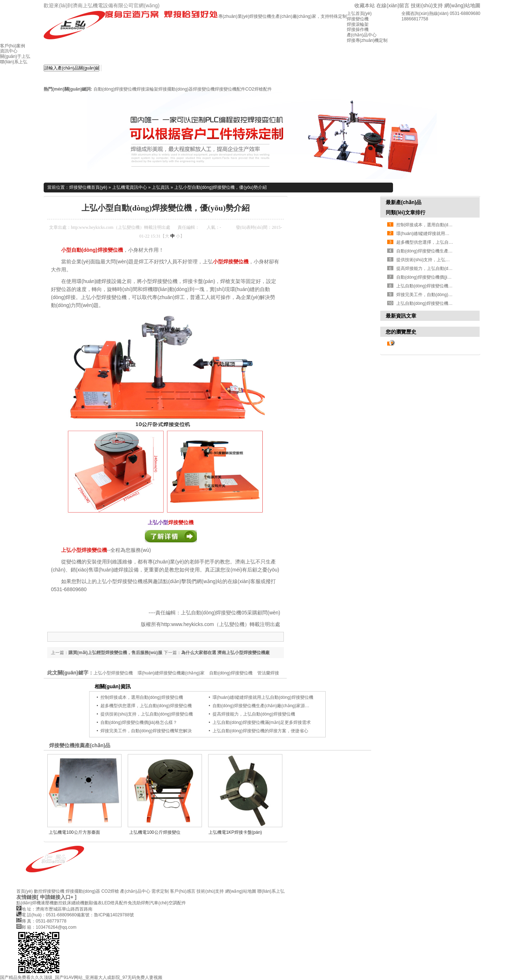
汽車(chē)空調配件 (168, 903)
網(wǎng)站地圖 (462, 5)
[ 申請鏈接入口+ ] (57, 897)
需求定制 (160, 891)
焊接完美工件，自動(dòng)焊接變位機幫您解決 (146, 731)
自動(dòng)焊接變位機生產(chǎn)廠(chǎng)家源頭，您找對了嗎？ (276, 706)
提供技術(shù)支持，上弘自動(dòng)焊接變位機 (147, 714)
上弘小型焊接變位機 (84, 550)
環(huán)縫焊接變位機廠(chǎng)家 (171, 673)
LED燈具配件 (115, 903)
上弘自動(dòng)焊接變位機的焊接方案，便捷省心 (260, 731)
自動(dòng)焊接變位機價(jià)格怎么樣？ (139, 722)
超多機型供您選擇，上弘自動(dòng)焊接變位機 (442, 242)
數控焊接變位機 (49, 891)
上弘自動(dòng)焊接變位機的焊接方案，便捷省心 (444, 303)
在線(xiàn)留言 (393, 5)
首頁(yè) (25, 891)
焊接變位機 (204, 89)
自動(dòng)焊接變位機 (115, 89)
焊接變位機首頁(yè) (88, 187)
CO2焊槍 (110, 891)
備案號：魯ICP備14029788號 (105, 915)
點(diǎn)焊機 (29, 903)
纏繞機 (78, 903)
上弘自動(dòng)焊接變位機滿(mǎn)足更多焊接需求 (262, 722)
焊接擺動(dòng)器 (176, 89)
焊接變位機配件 (230, 89)
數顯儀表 (93, 903)
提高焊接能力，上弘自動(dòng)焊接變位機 (438, 268)
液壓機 (47, 903)
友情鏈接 (27, 897)
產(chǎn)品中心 (135, 891)
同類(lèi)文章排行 (406, 212)
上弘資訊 (160, 187)
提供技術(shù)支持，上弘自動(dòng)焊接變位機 (442, 260)
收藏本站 (365, 5)
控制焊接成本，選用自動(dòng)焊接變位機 (438, 225)
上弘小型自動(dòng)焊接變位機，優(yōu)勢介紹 (221, 187)
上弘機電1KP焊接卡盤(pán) (235, 832)
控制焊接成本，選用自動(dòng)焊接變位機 (142, 697)
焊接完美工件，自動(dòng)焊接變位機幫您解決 (442, 295)
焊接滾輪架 (147, 89)
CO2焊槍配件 (259, 89)
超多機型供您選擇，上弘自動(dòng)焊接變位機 (146, 706)
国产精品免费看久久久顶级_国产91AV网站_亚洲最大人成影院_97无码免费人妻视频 (81, 977)
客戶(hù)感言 (182, 891)
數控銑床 (63, 903)
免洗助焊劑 (139, 903)
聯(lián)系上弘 (271, 891)
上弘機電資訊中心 (130, 187)
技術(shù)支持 (427, 5)
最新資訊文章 (401, 316)
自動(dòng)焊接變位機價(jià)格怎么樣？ (435, 277)
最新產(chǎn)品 (404, 202)
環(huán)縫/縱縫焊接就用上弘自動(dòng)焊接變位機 (263, 697)
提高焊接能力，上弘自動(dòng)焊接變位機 (254, 714)
